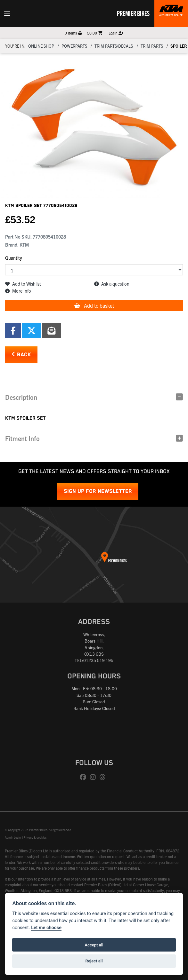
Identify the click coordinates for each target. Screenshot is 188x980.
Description (21, 397)
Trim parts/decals (114, 46)
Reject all (94, 961)
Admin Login (13, 837)
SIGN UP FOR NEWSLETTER (98, 491)
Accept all (94, 945)
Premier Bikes (133, 13)
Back (21, 355)
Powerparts (74, 46)
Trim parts (152, 46)
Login (116, 33)
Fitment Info (22, 438)
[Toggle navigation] (7, 13)
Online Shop (41, 46)
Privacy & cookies (35, 837)
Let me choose (46, 928)
